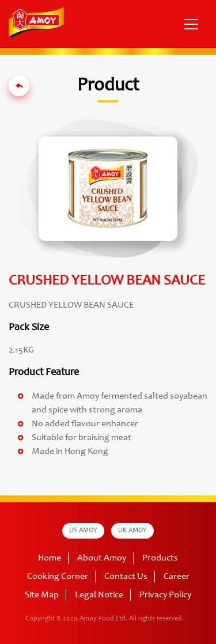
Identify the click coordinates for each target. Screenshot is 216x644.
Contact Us (126, 577)
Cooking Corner (58, 577)
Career (177, 577)
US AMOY (83, 531)
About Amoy (102, 558)
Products (160, 558)
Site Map (42, 595)
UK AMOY (132, 531)
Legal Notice (99, 595)
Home (50, 558)
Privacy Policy (165, 595)
